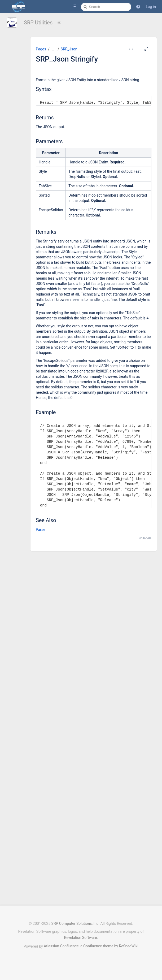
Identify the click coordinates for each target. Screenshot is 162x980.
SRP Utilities (38, 23)
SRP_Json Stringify (67, 59)
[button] (138, 7)
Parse (41, 530)
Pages (41, 49)
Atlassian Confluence (61, 946)
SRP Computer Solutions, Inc (75, 923)
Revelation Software (81, 938)
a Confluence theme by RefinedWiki (109, 946)
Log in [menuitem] (151, 7)
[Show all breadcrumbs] (53, 49)
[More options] (131, 49)
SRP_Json (69, 49)
